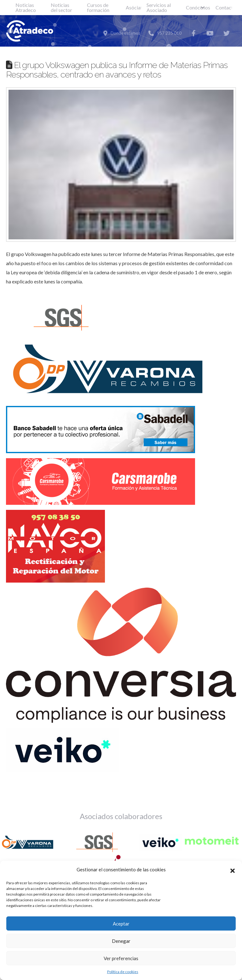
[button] (233, 870)
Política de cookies (123, 972)
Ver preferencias (121, 958)
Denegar (121, 941)
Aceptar (121, 924)
